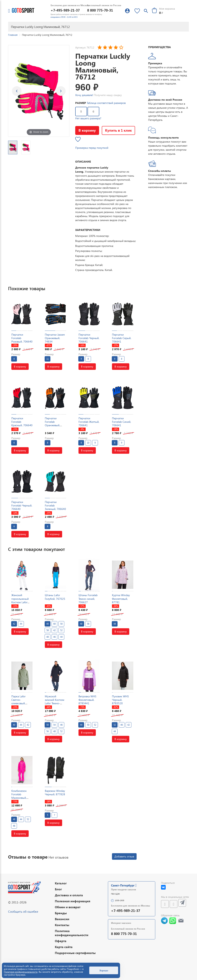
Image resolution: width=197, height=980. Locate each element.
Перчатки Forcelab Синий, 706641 (121, 422)
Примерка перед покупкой (92, 148)
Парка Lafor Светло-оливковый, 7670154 (18, 702)
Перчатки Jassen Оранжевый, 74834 (55, 338)
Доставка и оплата (69, 895)
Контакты (62, 925)
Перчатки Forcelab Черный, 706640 (22, 505)
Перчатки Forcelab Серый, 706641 (122, 338)
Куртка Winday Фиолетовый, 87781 (121, 599)
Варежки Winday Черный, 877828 (55, 792)
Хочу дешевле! (84, 95)
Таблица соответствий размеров (106, 103)
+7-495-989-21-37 (65, 10)
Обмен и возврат (68, 907)
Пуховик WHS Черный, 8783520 (120, 700)
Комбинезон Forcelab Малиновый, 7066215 (19, 796)
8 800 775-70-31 (100, 10)
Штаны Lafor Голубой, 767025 (55, 597)
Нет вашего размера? (88, 118)
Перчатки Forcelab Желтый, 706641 (89, 422)
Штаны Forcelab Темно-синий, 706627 (88, 599)
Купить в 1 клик (118, 130)
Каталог (61, 883)
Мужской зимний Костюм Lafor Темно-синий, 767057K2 (55, 702)
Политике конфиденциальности (21, 972)
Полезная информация (73, 901)
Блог (58, 889)
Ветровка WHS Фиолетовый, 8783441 (87, 700)
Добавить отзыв (124, 856)
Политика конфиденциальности (72, 933)
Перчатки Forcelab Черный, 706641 (89, 338)
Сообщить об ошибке (23, 911)
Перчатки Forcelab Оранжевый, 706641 (52, 424)
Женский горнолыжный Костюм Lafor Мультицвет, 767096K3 (20, 602)
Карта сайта (64, 947)
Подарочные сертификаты (75, 953)
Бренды (61, 913)
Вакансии (62, 919)
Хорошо (104, 970)
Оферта (61, 941)
